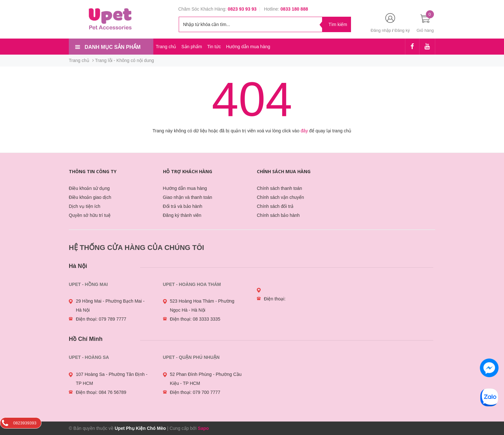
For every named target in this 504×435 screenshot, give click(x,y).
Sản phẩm (192, 47)
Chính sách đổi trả (275, 206)
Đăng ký (402, 30)
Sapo (203, 428)
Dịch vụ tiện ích (85, 206)
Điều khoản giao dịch (90, 197)
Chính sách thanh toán (279, 188)
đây (304, 131)
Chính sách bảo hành (278, 215)
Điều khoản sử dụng (89, 188)
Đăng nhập (381, 30)
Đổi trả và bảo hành (183, 206)
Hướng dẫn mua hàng (248, 47)
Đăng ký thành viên (182, 215)
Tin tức (214, 47)
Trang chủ (166, 47)
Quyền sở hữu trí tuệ (90, 215)
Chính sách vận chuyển (280, 197)
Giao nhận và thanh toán (188, 197)
